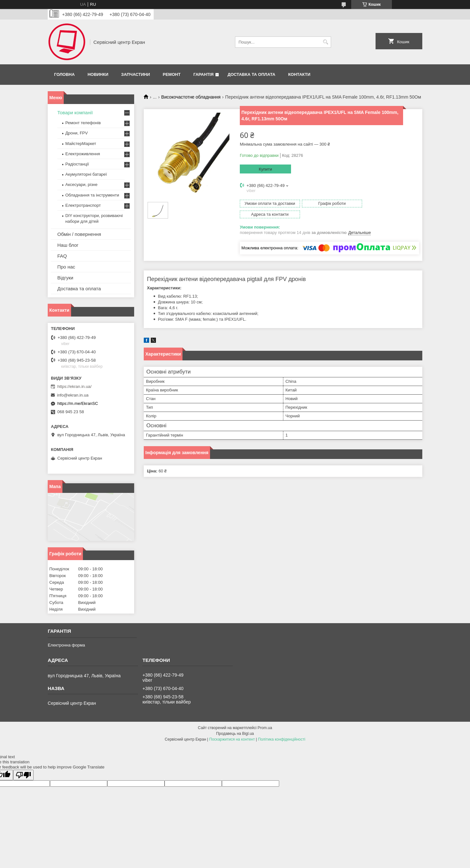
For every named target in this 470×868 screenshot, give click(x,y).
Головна (64, 74)
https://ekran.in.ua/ (74, 386)
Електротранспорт (83, 205)
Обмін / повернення (79, 234)
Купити (265, 169)
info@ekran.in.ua (73, 395)
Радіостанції (77, 164)
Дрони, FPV (77, 133)
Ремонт (172, 74)
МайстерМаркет (81, 144)
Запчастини (135, 74)
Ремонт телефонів (83, 123)
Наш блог (68, 245)
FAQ (62, 256)
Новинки (98, 74)
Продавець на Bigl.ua (235, 734)
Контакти (299, 74)
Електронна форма (66, 645)
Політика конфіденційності (282, 739)
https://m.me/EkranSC (78, 403)
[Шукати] (325, 42)
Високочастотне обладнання (191, 97)
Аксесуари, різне (81, 185)
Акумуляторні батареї (86, 174)
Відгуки (65, 278)
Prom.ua (265, 728)
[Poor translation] (23, 775)
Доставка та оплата (251, 74)
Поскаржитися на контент (232, 739)
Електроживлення (83, 154)
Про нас (66, 267)
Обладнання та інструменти (92, 195)
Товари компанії (75, 113)
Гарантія (203, 74)
